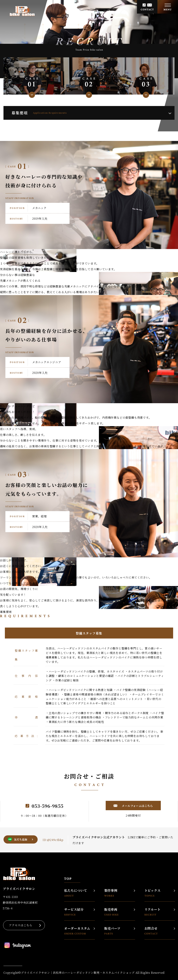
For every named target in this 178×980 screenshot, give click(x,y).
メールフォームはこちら (137, 806)
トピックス (153, 893)
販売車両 (111, 912)
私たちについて (76, 893)
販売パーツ (112, 931)
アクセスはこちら (21, 925)
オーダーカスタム (77, 931)
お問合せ (151, 931)
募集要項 (39, 113)
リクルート (153, 912)
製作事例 (111, 893)
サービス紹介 (74, 912)
